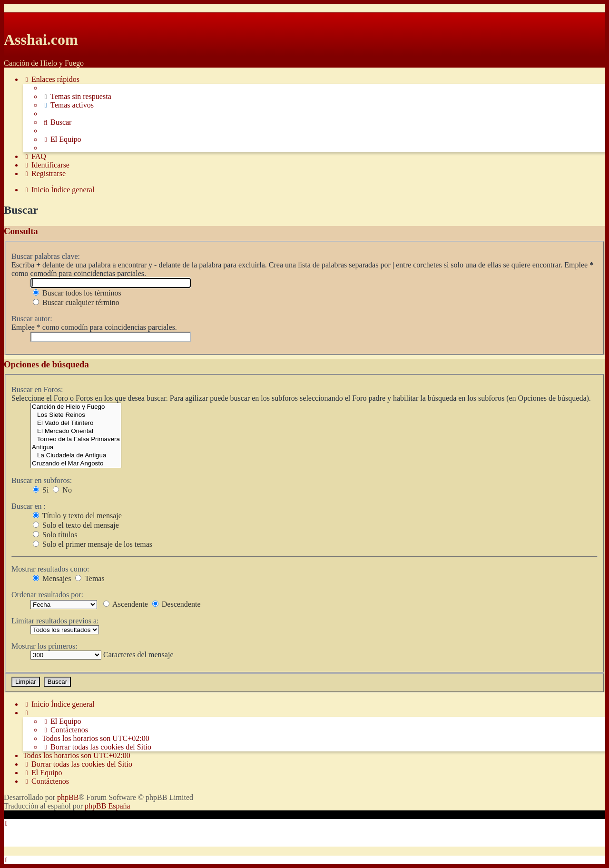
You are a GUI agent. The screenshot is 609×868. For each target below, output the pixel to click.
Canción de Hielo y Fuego (76, 407)
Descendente (177, 604)
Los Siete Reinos (76, 415)
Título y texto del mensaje (77, 516)
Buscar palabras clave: (46, 256)
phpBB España (108, 806)
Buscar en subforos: (42, 480)
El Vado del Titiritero (76, 423)
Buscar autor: (32, 319)
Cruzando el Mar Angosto (76, 464)
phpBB (68, 797)
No (62, 490)
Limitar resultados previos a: (55, 621)
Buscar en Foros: (37, 390)
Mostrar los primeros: (44, 646)
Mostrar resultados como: (50, 569)
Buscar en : (29, 506)
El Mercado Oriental (76, 431)
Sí (41, 490)
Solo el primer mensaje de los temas (93, 544)
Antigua (76, 448)
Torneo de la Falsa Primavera (76, 439)
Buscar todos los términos (77, 293)
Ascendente (126, 604)
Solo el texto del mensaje (76, 525)
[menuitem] (77, 97)
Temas (90, 578)
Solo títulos (55, 535)
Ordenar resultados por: (47, 595)
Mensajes (52, 578)
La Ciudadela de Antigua (76, 456)
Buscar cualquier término (76, 302)
